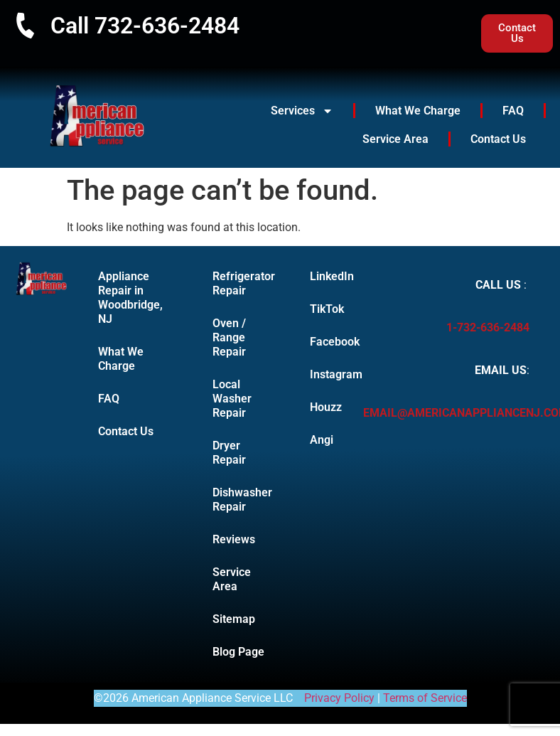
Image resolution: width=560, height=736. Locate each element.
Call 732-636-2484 (145, 26)
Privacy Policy (339, 698)
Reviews (234, 539)
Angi (321, 440)
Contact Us (498, 139)
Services (302, 111)
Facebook (321, 342)
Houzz (321, 407)
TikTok (321, 309)
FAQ (513, 111)
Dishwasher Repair (242, 500)
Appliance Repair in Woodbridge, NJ (130, 298)
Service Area (395, 139)
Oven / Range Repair (229, 337)
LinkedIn (321, 276)
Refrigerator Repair (244, 283)
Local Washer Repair (232, 399)
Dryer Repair (229, 453)
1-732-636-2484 (488, 327)
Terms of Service (425, 698)
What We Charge (418, 111)
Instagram (321, 374)
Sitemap (234, 619)
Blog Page (238, 652)
